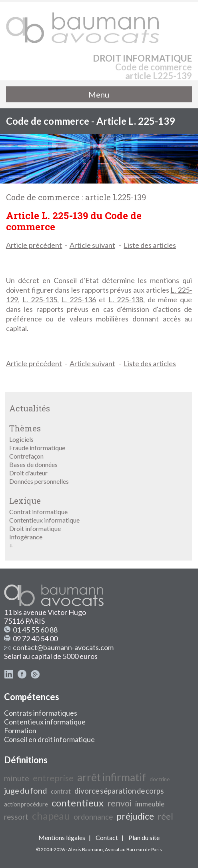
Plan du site (144, 837)
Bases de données (33, 464)
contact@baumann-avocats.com (63, 647)
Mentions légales (62, 837)
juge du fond (26, 790)
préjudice (135, 816)
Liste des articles (150, 245)
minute (17, 778)
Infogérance (26, 537)
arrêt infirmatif (112, 777)
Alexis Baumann (85, 849)
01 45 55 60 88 (35, 630)
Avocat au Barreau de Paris (133, 849)
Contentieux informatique (44, 520)
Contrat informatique (38, 512)
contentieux (78, 803)
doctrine (160, 779)
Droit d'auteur (28, 473)
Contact (107, 837)
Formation (20, 730)
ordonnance (93, 817)
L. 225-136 (79, 299)
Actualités (30, 408)
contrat (61, 791)
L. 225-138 (126, 299)
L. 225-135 (40, 299)
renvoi (119, 803)
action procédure (26, 804)
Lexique (25, 501)
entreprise (53, 778)
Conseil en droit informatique (49, 739)
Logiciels (21, 439)
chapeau (51, 816)
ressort (16, 817)
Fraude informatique (37, 448)
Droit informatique (35, 528)
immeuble (150, 804)
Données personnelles (39, 481)
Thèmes (25, 428)
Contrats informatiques (41, 713)
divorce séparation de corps (119, 791)
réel (165, 816)
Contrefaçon (26, 456)
